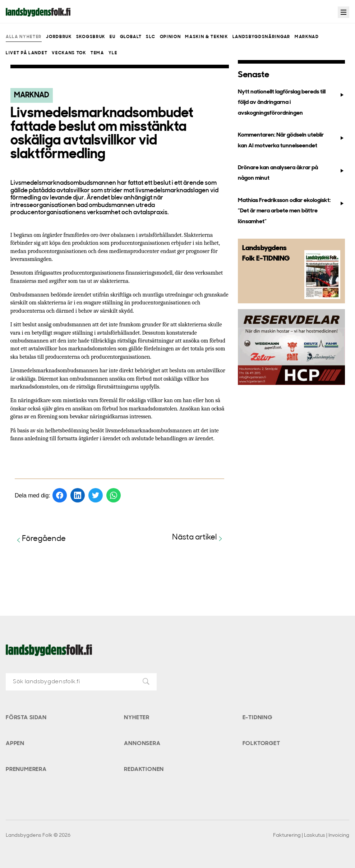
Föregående (40, 539)
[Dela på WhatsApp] (114, 495)
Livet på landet (27, 53)
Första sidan (26, 718)
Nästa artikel (198, 538)
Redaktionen (144, 770)
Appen (15, 744)
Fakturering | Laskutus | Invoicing (311, 835)
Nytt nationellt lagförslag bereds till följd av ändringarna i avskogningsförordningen (291, 103)
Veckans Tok (69, 53)
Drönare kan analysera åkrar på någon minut (291, 173)
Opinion (170, 37)
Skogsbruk (91, 37)
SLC (151, 37)
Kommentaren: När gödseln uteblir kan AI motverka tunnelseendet (291, 140)
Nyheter (137, 718)
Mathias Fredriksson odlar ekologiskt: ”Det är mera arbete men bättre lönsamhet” (291, 211)
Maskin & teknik (206, 37)
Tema (97, 53)
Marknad (307, 37)
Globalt (131, 37)
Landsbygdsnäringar (261, 37)
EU (112, 37)
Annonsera (142, 744)
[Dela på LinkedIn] (78, 495)
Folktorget (261, 744)
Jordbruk (59, 37)
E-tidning (257, 718)
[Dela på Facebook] (60, 495)
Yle (113, 53)
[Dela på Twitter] (96, 495)
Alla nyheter (24, 37)
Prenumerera (26, 770)
